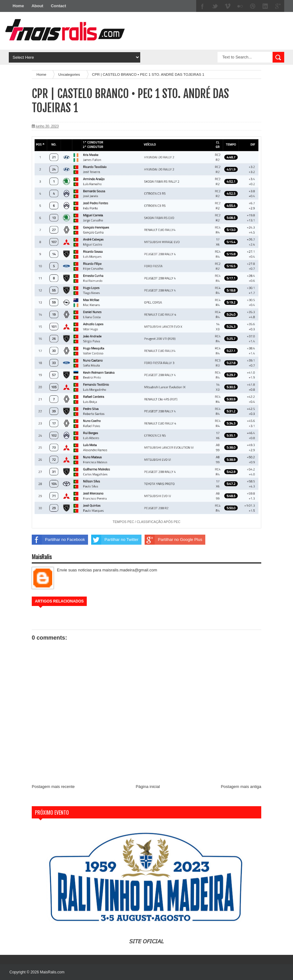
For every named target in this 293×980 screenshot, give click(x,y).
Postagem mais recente (53, 787)
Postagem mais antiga (241, 787)
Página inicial (148, 787)
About (37, 6)
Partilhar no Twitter (115, 540)
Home (18, 6)
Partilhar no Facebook (58, 540)
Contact (58, 6)
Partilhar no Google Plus (173, 540)
